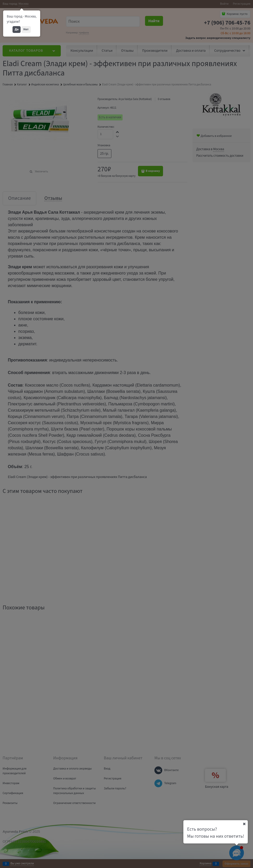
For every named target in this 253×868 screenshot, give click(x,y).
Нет (26, 29)
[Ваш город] (244, 824)
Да (17, 29)
